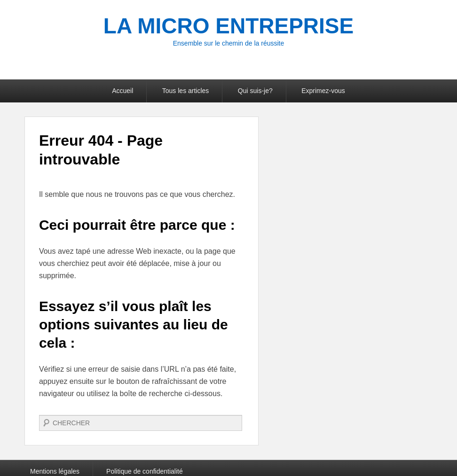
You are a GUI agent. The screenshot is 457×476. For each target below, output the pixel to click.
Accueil (122, 91)
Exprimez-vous (323, 91)
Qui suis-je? (255, 91)
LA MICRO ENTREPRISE (228, 26)
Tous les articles (186, 91)
